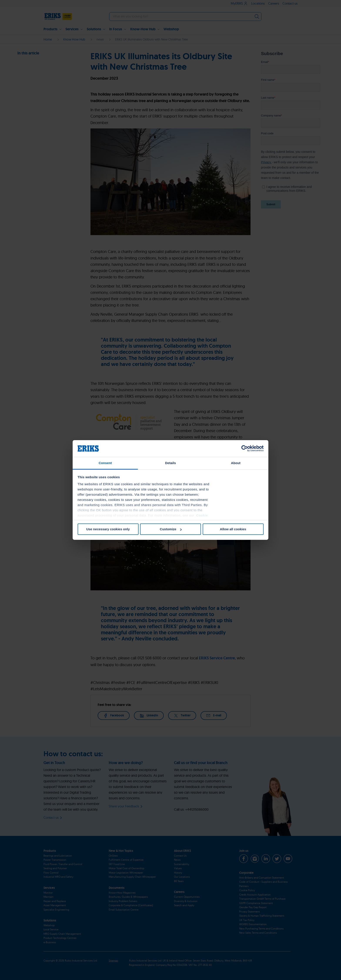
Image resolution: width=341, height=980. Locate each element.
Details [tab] (170, 463)
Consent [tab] (105, 463)
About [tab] (236, 463)
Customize (171, 529)
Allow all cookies (233, 529)
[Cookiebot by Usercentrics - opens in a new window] (245, 448)
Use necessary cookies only (108, 529)
